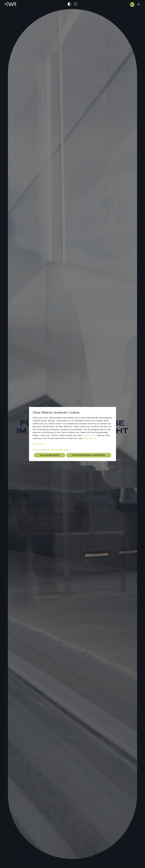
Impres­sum (38, 444)
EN (132, 4)
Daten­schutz (90, 438)
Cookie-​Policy (89, 435)
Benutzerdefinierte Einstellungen (51, 450)
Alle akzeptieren (50, 455)
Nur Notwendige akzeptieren (89, 455)
